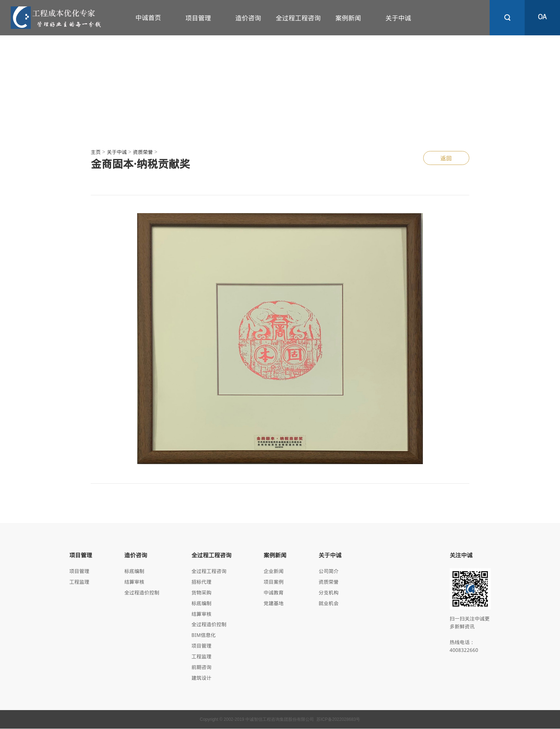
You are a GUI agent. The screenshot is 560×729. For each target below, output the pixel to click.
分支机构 (329, 592)
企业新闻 (274, 571)
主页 (96, 152)
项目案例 (274, 582)
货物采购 (201, 592)
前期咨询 (201, 667)
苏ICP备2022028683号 (338, 720)
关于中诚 (398, 18)
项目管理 (198, 18)
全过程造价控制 (142, 592)
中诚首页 (148, 17)
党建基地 (274, 603)
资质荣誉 (143, 152)
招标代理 (201, 582)
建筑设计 (201, 678)
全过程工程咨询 (298, 18)
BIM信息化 (204, 635)
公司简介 (329, 571)
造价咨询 (248, 18)
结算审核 (134, 582)
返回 (446, 158)
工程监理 (79, 582)
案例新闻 (348, 18)
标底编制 (134, 571)
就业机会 (329, 603)
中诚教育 (274, 592)
